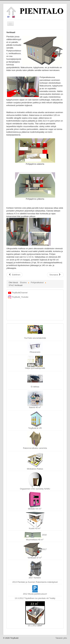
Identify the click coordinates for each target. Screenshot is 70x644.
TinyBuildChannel (18, 293)
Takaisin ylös (61, 638)
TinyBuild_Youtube (18, 297)
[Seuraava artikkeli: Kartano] (55, 275)
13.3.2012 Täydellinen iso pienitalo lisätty (35, 598)
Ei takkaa (35, 381)
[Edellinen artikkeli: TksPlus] (14, 275)
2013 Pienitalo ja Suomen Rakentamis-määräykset (35, 582)
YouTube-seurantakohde (35, 332)
